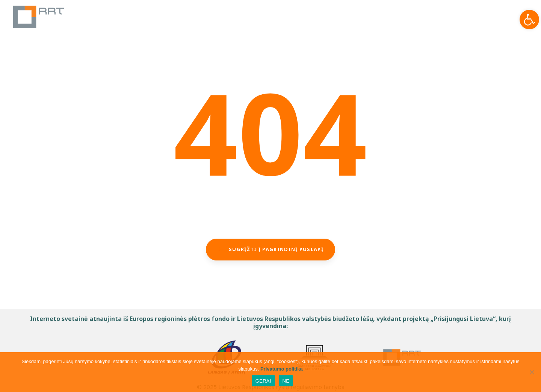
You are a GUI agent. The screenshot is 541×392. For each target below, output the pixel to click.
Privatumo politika (282, 369)
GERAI (263, 381)
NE (286, 381)
